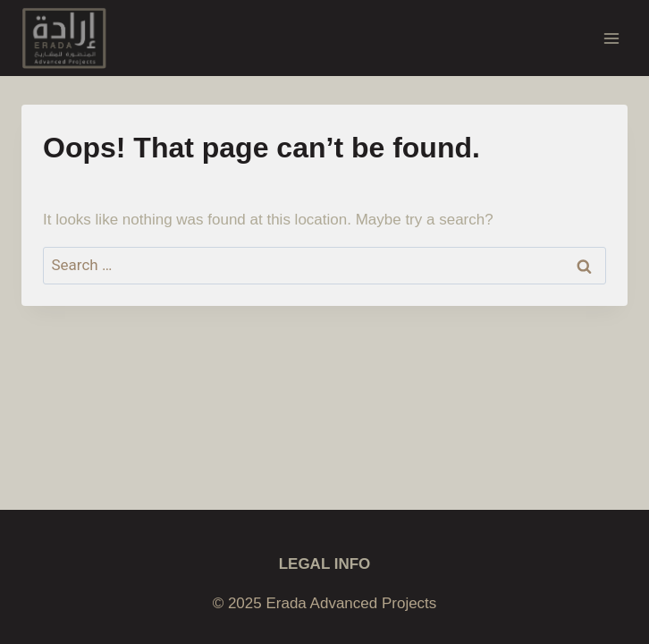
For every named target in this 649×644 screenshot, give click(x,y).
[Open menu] (611, 38)
